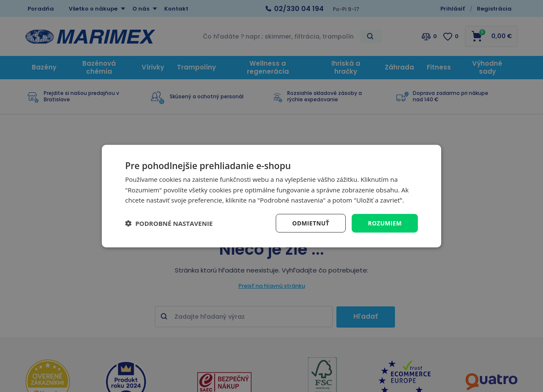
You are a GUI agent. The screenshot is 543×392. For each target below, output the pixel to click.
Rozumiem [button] (385, 223)
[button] (169, 223)
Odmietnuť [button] (310, 223)
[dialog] (271, 196)
